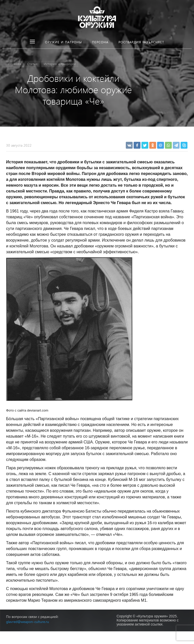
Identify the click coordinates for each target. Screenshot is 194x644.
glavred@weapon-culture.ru (28, 622)
